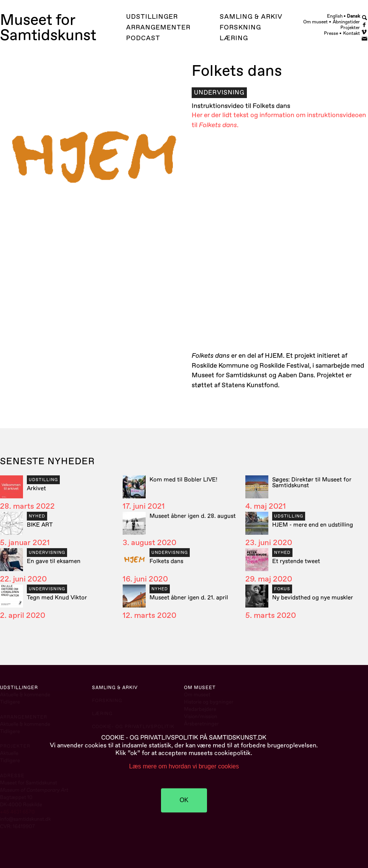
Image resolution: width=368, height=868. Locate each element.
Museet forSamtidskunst (48, 28)
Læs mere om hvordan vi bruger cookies (184, 766)
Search (365, 17)
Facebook (365, 24)
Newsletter (365, 38)
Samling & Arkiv (251, 17)
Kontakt (352, 34)
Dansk (353, 16)
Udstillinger (152, 17)
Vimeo (365, 31)
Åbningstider (346, 22)
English (335, 16)
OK (184, 800)
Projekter (350, 28)
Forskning (240, 27)
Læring (234, 38)
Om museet (315, 22)
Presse (331, 34)
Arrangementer (158, 27)
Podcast (143, 38)
